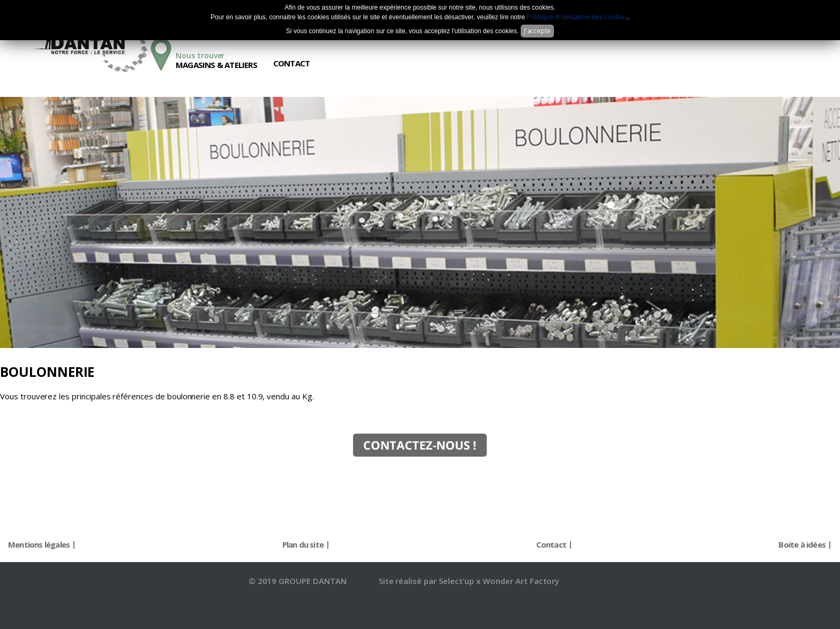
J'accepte (538, 31)
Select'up (458, 581)
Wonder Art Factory (521, 581)
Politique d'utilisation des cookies (577, 17)
